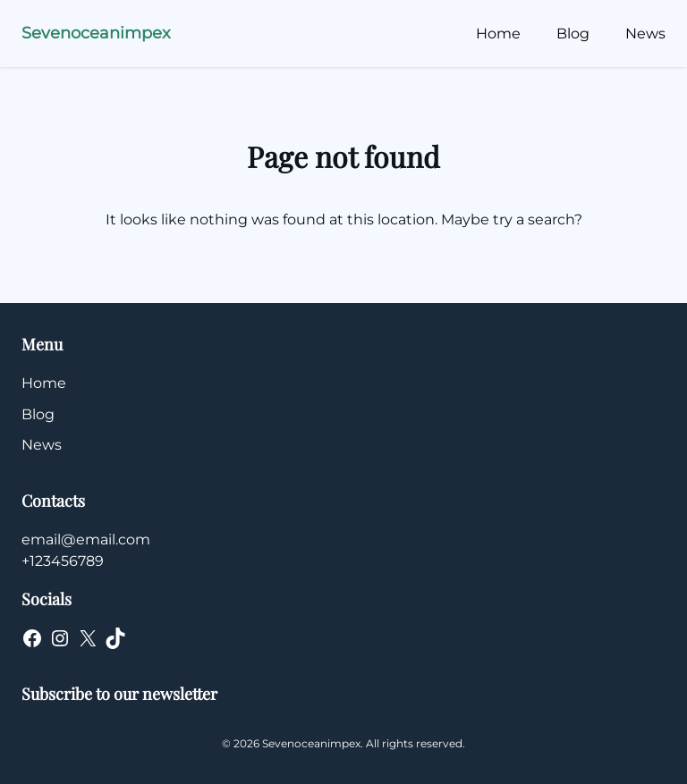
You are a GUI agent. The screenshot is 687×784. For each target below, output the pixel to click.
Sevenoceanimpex (96, 33)
